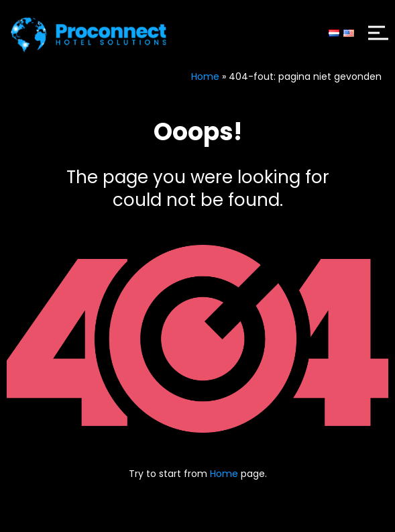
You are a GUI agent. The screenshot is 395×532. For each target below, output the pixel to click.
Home (205, 76)
